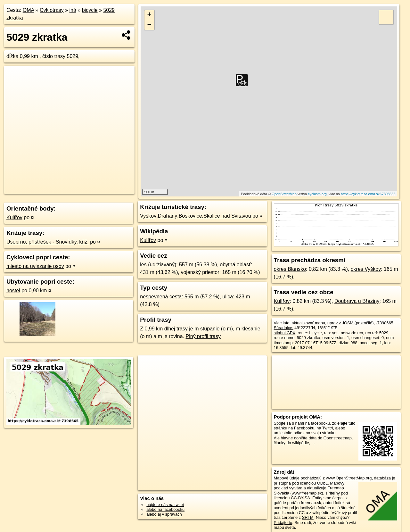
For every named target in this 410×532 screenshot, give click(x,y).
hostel (13, 291)
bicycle (90, 10)
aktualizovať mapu (308, 323)
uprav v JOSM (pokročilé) (350, 323)
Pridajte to (283, 523)
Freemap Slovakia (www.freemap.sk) (309, 490)
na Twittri (325, 428)
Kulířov (14, 217)
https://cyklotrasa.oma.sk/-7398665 (368, 194)
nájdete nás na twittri (165, 505)
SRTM (308, 517)
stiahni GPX (285, 333)
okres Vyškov (366, 269)
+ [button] (149, 15)
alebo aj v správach (164, 514)
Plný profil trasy (203, 336)
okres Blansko (290, 269)
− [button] (149, 25)
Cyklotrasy (52, 10)
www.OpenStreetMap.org (349, 478)
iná (73, 10)
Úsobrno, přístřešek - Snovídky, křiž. (48, 242)
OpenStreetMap (284, 194)
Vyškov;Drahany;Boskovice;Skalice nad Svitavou (195, 216)
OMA (29, 10)
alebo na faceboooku (165, 509)
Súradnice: (284, 328)
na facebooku (318, 423)
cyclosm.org (317, 194)
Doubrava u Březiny (357, 301)
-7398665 (385, 323)
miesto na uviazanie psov (35, 266)
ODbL (322, 483)
